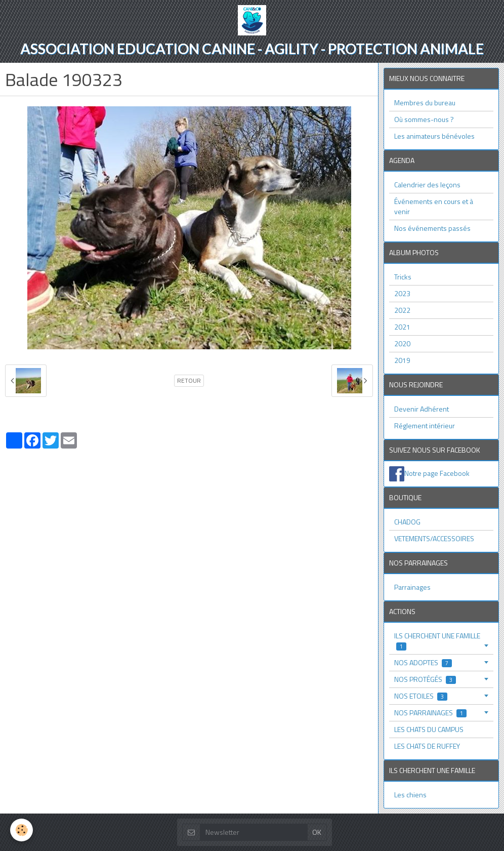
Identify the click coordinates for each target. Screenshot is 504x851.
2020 (402, 343)
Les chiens (410, 795)
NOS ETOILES (421, 696)
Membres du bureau (425, 103)
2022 (402, 310)
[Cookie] (22, 830)
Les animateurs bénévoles (434, 136)
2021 (402, 327)
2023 (402, 293)
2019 (402, 360)
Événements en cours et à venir (434, 206)
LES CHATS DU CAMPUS (429, 729)
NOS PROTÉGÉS (425, 679)
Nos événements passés (432, 228)
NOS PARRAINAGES (430, 713)
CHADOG (407, 522)
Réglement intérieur (425, 425)
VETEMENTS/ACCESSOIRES (434, 538)
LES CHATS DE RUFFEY (427, 746)
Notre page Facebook (437, 473)
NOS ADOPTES (423, 662)
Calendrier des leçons (427, 185)
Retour (189, 381)
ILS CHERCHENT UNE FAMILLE (437, 641)
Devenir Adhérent (422, 409)
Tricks (403, 277)
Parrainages (412, 587)
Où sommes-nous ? (424, 119)
